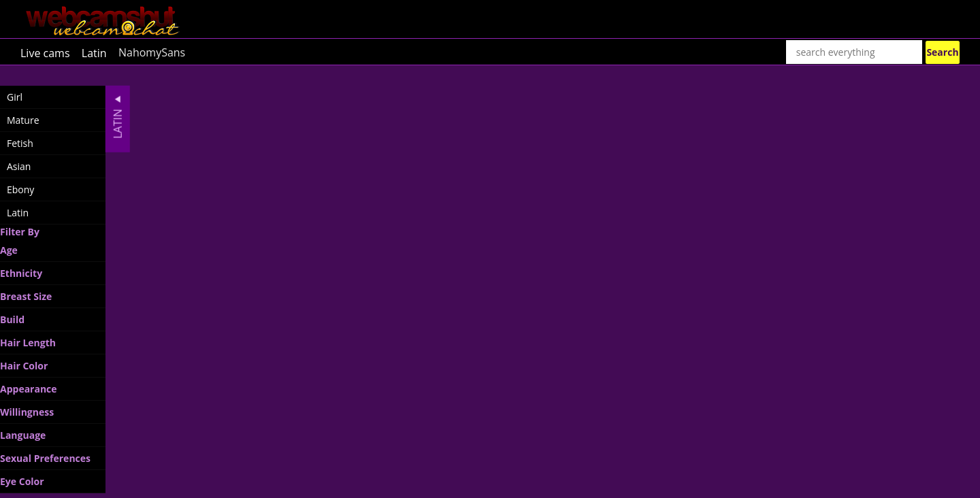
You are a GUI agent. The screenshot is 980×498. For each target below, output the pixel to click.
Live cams (45, 52)
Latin (94, 52)
